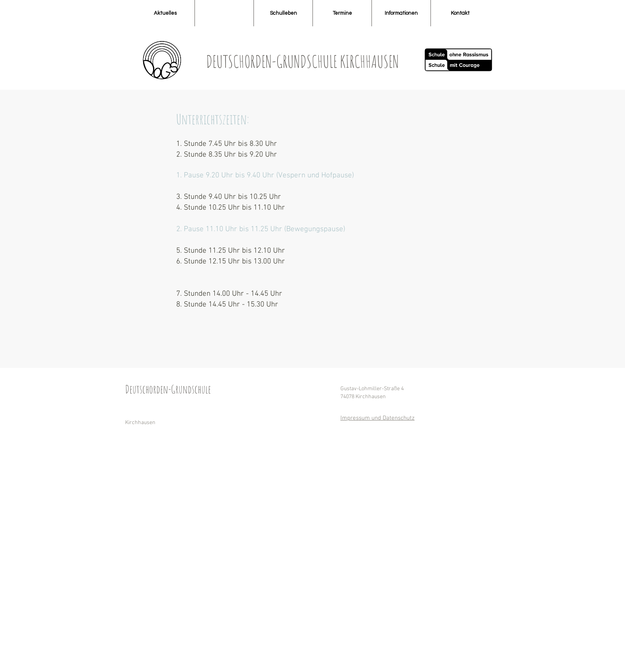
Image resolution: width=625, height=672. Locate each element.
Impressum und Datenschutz (377, 418)
